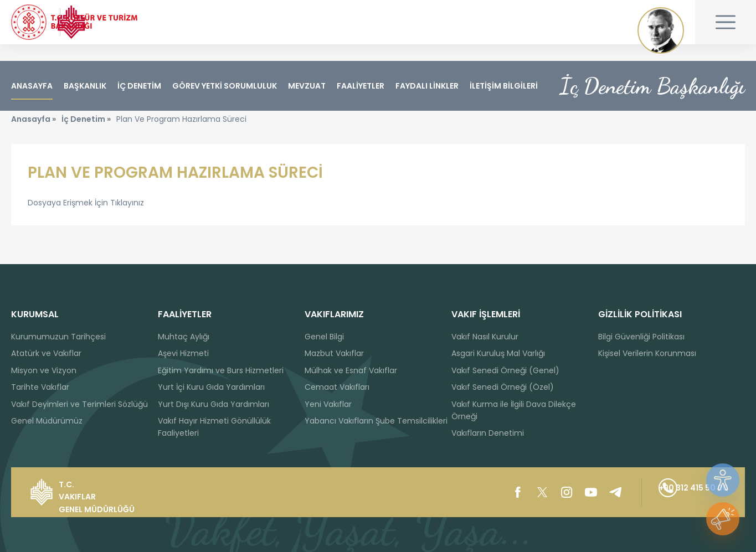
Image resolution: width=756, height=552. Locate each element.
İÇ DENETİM (139, 86)
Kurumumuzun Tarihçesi (58, 337)
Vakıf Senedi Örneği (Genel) (505, 370)
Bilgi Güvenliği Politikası (641, 337)
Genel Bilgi (324, 337)
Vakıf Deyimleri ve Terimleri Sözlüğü (79, 404)
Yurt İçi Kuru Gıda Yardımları (211, 387)
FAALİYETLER (361, 86)
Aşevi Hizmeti (183, 354)
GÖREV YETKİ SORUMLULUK (225, 86)
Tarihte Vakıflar (40, 387)
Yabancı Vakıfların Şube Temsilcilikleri (376, 421)
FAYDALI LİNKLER (427, 86)
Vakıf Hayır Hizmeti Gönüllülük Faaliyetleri (214, 427)
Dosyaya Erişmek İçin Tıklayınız (86, 219)
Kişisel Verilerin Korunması (647, 354)
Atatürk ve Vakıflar (46, 354)
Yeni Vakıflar (328, 404)
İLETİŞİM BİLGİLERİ (504, 86)
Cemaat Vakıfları (337, 387)
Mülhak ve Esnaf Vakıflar (351, 370)
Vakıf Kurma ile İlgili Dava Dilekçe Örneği (514, 410)
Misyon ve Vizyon (44, 370)
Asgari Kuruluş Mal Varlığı (498, 354)
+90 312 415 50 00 (668, 492)
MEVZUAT (307, 86)
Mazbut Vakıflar (334, 354)
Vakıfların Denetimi (488, 434)
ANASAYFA (32, 86)
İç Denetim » (86, 136)
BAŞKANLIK (85, 86)
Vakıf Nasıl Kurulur (485, 337)
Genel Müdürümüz (47, 421)
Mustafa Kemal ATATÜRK (661, 30)
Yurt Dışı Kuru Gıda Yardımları (214, 404)
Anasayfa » (34, 136)
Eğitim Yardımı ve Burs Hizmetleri (221, 370)
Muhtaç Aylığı (184, 337)
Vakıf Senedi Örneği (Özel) (503, 387)
